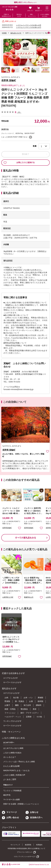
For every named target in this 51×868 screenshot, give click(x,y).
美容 (35, 709)
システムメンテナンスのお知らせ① (29, 27)
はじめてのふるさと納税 (13, 748)
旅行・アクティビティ (30, 713)
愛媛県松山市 (29, 597)
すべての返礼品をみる (26, 538)
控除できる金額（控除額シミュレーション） (22, 804)
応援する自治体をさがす (6, 15)
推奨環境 (28, 845)
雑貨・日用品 (10, 709)
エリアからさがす (11, 678)
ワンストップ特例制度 (12, 791)
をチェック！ (25, 3)
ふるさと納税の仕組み (12, 753)
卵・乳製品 (20, 701)
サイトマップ (15, 845)
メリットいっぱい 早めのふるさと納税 (19, 762)
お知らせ (32, 812)
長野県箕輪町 (7, 528)
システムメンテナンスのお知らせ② (29, 25)
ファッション (10, 713)
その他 (39, 717)
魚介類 (16, 698)
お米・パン (28, 698)
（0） (19, 112)
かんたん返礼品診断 (11, 766)
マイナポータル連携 (11, 799)
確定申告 (7, 795)
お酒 (31, 701)
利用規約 (39, 845)
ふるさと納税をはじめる (45, 15)
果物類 (40, 698)
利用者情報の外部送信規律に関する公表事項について (26, 849)
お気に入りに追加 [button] (19, 528)
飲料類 (40, 701)
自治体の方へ (34, 817)
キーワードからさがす (12, 682)
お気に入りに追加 (48, 451)
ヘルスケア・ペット (13, 717)
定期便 (29, 717)
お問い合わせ (10, 817)
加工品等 (27, 705)
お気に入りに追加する (19, 163)
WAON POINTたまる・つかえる (16, 770)
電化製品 (24, 709)
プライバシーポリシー (25, 852)
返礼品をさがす (19, 15)
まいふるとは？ (10, 757)
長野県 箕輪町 (9, 81)
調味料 (39, 705)
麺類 (17, 705)
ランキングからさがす (12, 721)
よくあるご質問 (10, 779)
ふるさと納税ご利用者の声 (14, 775)
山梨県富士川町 (8, 597)
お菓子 (7, 705)
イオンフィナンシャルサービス (25, 857)
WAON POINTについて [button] (31, 137)
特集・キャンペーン (32, 15)
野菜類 (7, 701)
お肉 (6, 698)
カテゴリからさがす (11, 693)
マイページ (9, 812)
